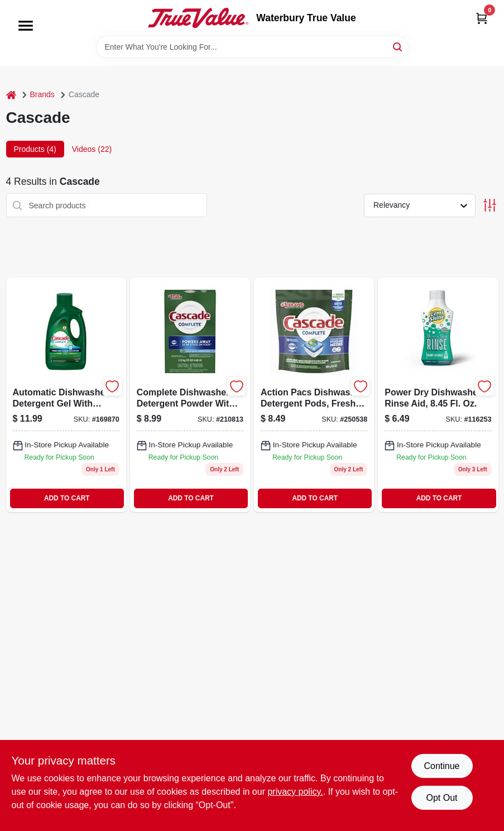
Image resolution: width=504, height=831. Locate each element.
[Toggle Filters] (490, 205)
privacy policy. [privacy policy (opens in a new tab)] (295, 792)
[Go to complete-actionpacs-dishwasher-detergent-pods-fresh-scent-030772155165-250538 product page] (314, 395)
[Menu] (26, 26)
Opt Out (441, 798)
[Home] (11, 95)
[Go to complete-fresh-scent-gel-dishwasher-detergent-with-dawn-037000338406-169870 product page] (66, 395)
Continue (441, 766)
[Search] (398, 46)
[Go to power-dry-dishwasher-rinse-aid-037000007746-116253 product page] (438, 395)
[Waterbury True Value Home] (198, 18)
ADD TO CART (67, 498)
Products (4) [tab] (35, 149)
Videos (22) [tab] (92, 149)
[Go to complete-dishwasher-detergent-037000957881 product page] (190, 395)
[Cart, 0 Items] (482, 18)
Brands (42, 94)
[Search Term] (252, 47)
